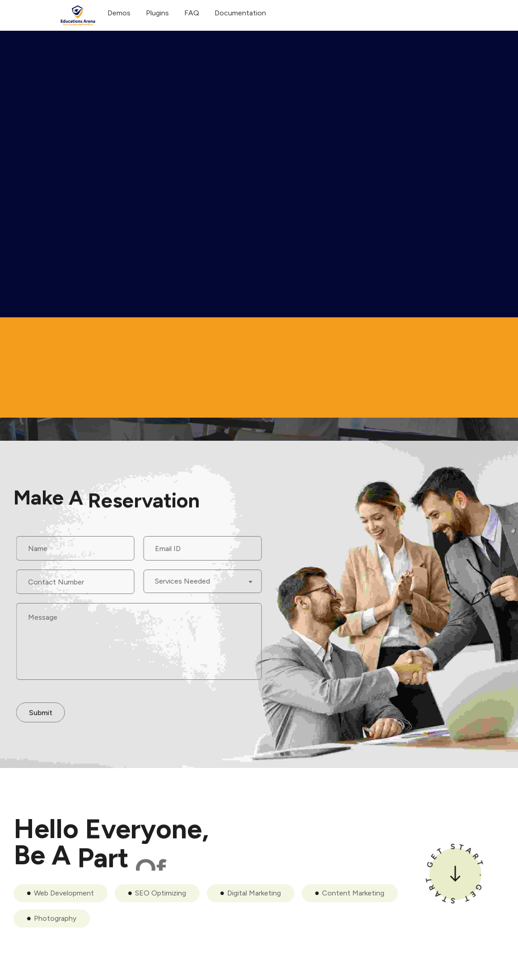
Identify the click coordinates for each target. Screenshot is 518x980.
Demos (119, 13)
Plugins (157, 13)
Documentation (240, 13)
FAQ (192, 13)
